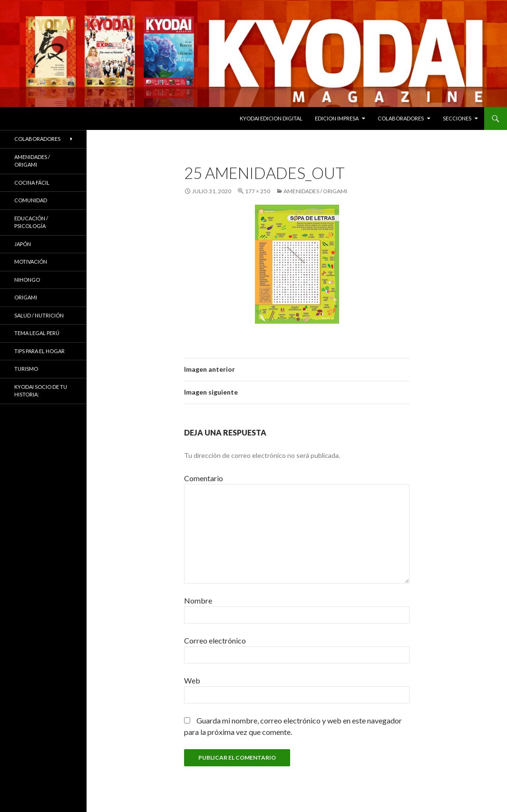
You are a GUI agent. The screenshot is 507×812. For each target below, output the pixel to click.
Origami (26, 297)
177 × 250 (258, 191)
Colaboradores (401, 118)
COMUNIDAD (31, 200)
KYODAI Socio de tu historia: (41, 391)
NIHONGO (27, 280)
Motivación (31, 262)
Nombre (198, 600)
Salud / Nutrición (39, 315)
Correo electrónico (215, 640)
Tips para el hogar (39, 351)
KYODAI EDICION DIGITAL (271, 118)
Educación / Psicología (31, 222)
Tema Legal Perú (37, 333)
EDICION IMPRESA (337, 118)
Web (192, 680)
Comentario (204, 478)
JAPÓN (23, 244)
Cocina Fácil (32, 183)
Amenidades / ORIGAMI (315, 191)
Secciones (457, 118)
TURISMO (26, 369)
